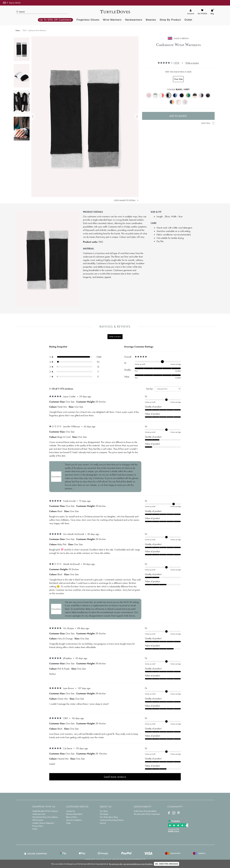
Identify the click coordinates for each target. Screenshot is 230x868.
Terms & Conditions (74, 820)
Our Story (104, 811)
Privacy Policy (38, 826)
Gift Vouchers (38, 820)
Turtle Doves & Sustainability (145, 811)
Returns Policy (72, 817)
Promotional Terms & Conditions (45, 817)
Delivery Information (74, 814)
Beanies (151, 20)
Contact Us (71, 811)
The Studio (104, 814)
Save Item (208, 123)
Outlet (188, 20)
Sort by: (150, 389)
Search (21, 12)
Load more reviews (115, 777)
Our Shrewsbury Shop (109, 817)
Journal (103, 823)
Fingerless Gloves (88, 20)
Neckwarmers (134, 20)
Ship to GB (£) (12, 3)
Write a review (192, 63)
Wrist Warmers (112, 20)
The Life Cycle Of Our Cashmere (147, 814)
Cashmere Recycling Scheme (112, 820)
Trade (68, 823)
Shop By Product (170, 20)
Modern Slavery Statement (43, 823)
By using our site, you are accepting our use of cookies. (131, 864)
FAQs (35, 829)
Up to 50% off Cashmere (55, 20)
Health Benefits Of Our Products (45, 811)
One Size (178, 79)
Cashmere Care (39, 814)
